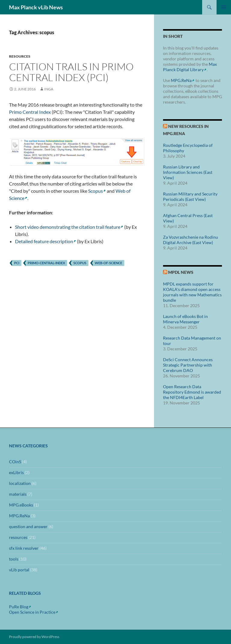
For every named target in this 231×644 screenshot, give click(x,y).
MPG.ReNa (181, 80)
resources (20, 56)
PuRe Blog (19, 607)
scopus (80, 263)
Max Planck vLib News (36, 7)
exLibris (16, 472)
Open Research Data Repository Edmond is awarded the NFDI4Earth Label (192, 392)
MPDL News (181, 272)
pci (17, 263)
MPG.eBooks (21, 505)
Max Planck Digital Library (190, 67)
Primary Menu (224, 7)
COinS (15, 462)
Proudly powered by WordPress (34, 637)
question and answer (28, 526)
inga (49, 89)
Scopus (95, 191)
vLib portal (19, 570)
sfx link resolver (24, 548)
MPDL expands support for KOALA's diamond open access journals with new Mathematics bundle (192, 292)
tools (14, 559)
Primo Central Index (30, 112)
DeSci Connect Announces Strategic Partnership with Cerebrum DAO (188, 365)
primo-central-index (46, 263)
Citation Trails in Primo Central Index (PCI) (71, 72)
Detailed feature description (44, 241)
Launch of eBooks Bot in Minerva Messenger (185, 319)
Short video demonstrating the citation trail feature (68, 227)
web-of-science (108, 263)
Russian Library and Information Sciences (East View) (188, 172)
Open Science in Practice (32, 612)
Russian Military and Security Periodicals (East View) (190, 197)
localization (20, 483)
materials (18, 494)
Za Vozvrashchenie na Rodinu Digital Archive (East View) (191, 240)
